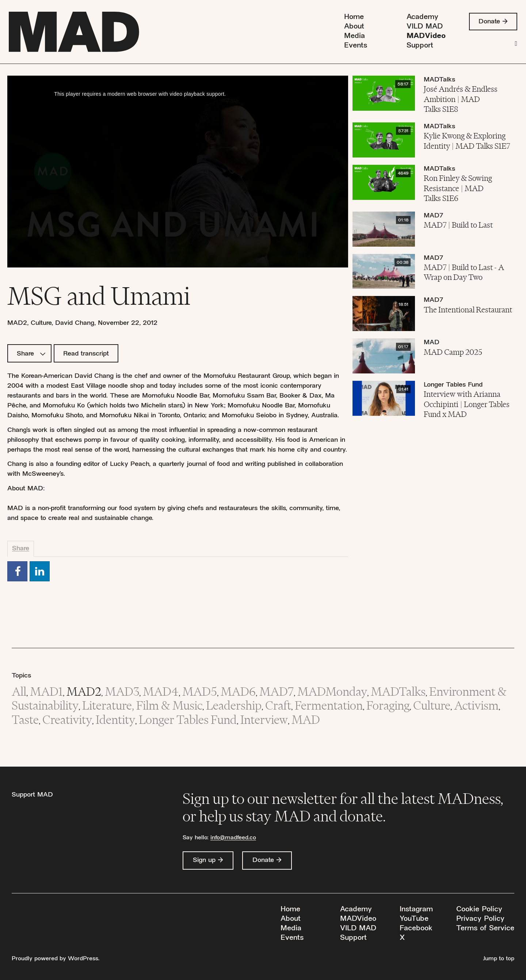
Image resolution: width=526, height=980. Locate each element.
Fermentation (329, 705)
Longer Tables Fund (453, 385)
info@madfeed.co (233, 838)
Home (354, 17)
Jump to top (499, 959)
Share (31, 354)
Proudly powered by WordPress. (56, 959)
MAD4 (161, 692)
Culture (41, 323)
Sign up (204, 860)
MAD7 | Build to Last (458, 225)
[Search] (516, 44)
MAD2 (17, 323)
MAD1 (46, 692)
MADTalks (439, 80)
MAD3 (122, 692)
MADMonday (332, 692)
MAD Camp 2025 (453, 352)
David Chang (75, 323)
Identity (115, 720)
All (19, 692)
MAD (432, 343)
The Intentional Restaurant (468, 309)
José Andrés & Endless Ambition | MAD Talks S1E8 (461, 99)
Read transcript (86, 354)
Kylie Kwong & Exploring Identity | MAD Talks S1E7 (467, 141)
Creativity (67, 720)
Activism (476, 705)
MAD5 (200, 692)
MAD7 (433, 216)
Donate (489, 22)
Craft (278, 705)
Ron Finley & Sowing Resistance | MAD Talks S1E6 (458, 188)
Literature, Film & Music (142, 705)
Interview (264, 720)
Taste (25, 720)
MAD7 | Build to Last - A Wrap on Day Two (464, 272)
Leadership (234, 705)
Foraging (388, 705)
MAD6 (238, 692)
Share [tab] (21, 549)
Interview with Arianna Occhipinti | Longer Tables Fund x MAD (467, 404)
